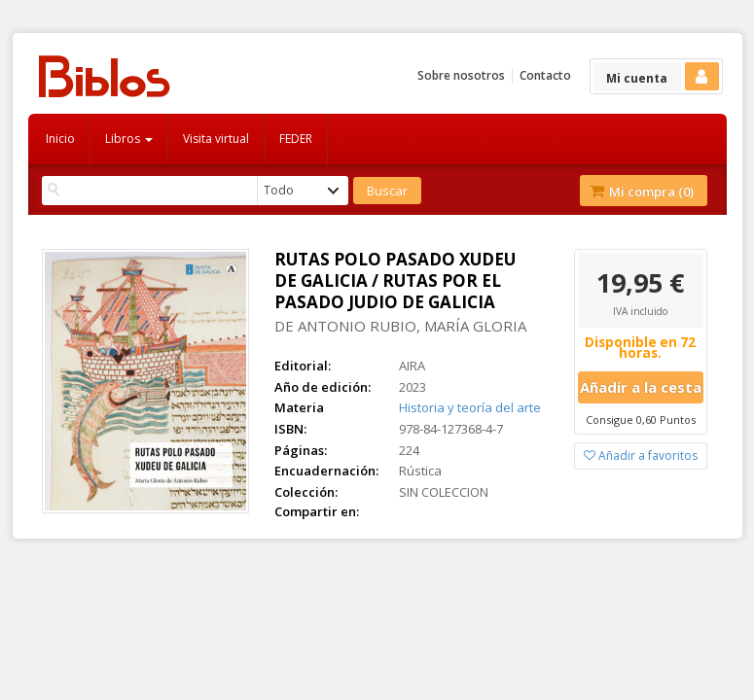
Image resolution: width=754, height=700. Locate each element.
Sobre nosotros (461, 75)
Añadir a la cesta (641, 387)
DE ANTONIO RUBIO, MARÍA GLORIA (400, 326)
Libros (129, 139)
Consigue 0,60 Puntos (641, 420)
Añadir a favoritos (641, 455)
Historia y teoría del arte (470, 407)
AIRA (412, 366)
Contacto (545, 75)
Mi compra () (642, 192)
